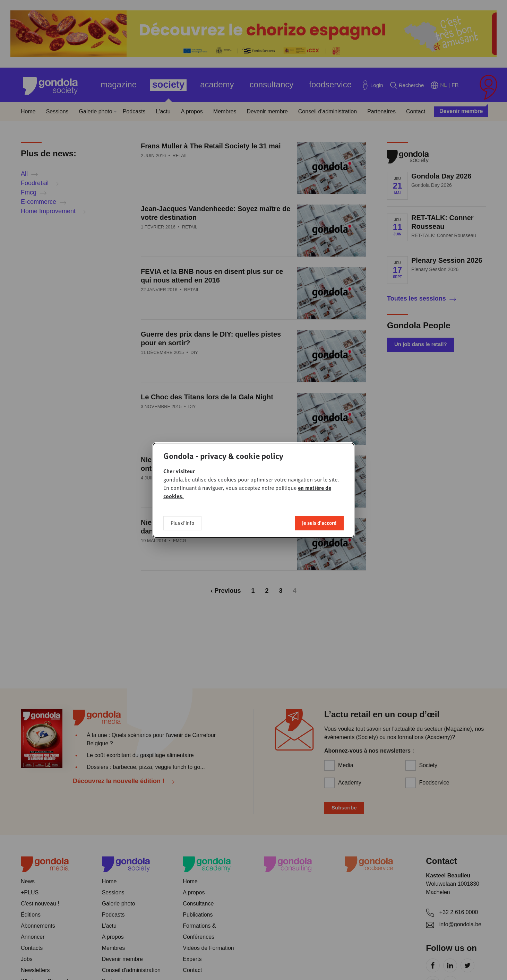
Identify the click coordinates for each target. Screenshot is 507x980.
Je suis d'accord (319, 522)
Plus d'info (182, 522)
